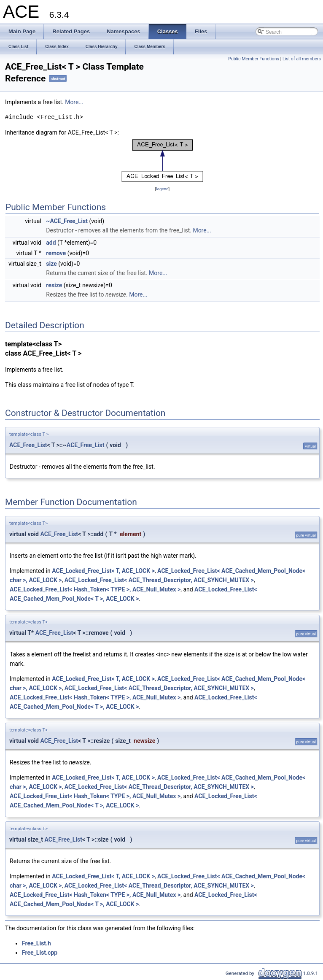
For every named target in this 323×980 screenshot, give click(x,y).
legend (162, 189)
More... (74, 102)
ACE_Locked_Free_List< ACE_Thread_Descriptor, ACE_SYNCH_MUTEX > (159, 580)
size (51, 264)
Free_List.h (36, 943)
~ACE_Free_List (67, 221)
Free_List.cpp (40, 953)
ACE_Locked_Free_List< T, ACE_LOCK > (103, 571)
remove (56, 253)
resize (54, 285)
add (51, 243)
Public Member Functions (254, 59)
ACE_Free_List (28, 445)
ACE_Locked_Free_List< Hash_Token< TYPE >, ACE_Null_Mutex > (95, 589)
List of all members (302, 59)
